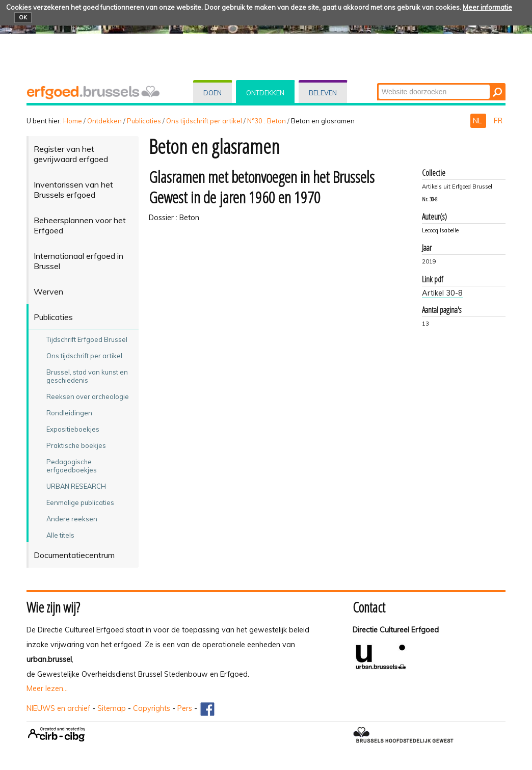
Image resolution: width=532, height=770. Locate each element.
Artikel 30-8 (442, 293)
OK (23, 17)
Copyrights (152, 708)
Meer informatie (487, 7)
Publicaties (144, 121)
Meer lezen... (47, 688)
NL (478, 121)
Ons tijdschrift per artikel (204, 121)
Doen (212, 93)
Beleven (323, 93)
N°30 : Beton (267, 121)
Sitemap (112, 708)
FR (498, 121)
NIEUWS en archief (58, 708)
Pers (185, 708)
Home (73, 121)
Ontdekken (265, 93)
